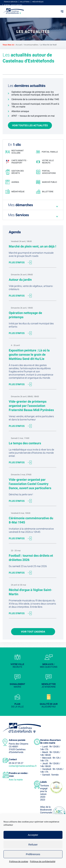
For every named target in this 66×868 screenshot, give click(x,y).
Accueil (19, 45)
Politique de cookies (19, 861)
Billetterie (25, 2)
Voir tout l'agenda (33, 632)
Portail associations (13, 5)
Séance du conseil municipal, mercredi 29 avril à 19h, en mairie (35, 105)
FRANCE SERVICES (11, 2)
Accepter (33, 835)
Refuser (33, 845)
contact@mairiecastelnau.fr (23, 766)
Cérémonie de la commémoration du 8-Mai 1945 (35, 99)
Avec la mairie (16, 780)
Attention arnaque (20, 111)
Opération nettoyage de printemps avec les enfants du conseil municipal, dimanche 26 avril (35, 93)
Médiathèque (38, 2)
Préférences (33, 854)
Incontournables (31, 45)
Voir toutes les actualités (30, 125)
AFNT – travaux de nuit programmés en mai (33, 116)
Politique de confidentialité (43, 861)
